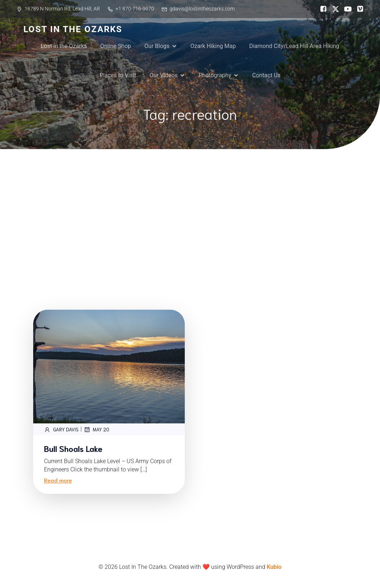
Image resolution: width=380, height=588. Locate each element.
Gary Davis (61, 430)
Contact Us (267, 75)
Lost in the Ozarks (64, 46)
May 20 (97, 430)
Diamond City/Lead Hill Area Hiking (294, 46)
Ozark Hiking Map (213, 46)
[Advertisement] (190, 203)
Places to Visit (118, 75)
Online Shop (116, 46)
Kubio (274, 567)
